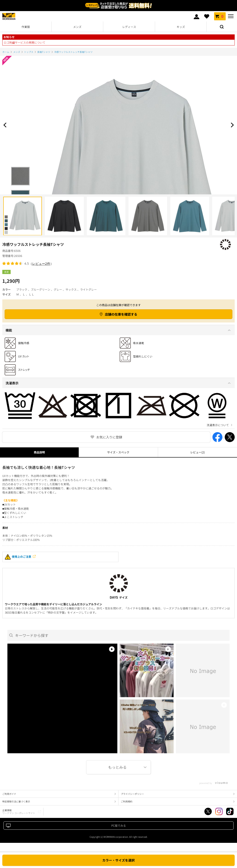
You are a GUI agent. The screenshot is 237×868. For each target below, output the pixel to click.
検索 (222, 27)
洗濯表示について (218, 425)
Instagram (219, 811)
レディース (129, 27)
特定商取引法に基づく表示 (16, 801)
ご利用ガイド (9, 794)
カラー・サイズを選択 (118, 860)
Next (231, 125)
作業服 (26, 27)
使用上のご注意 (18, 557)
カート (220, 16)
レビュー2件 (41, 264)
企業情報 (19, 812)
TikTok (230, 811)
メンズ (77, 27)
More (118, 767)
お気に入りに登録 (109, 437)
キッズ (181, 27)
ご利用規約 (127, 801)
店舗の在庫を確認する (121, 314)
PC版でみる (119, 825)
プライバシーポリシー (132, 794)
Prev (6, 125)
